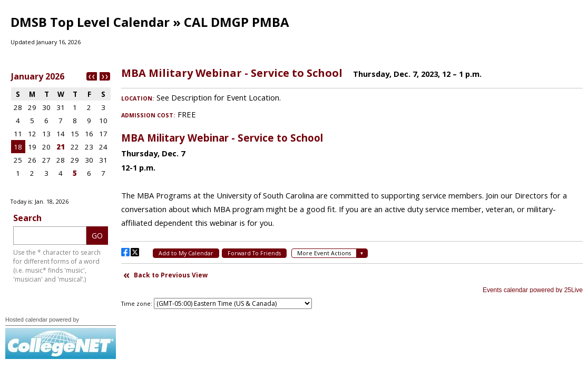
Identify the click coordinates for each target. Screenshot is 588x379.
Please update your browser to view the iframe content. (61, 131)
